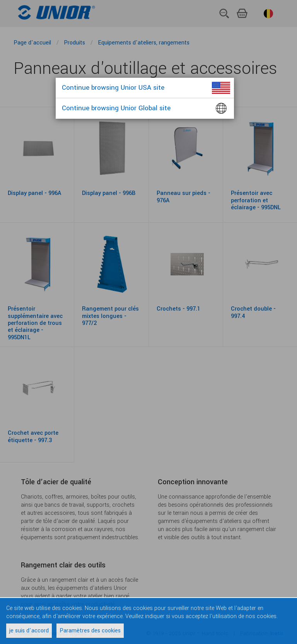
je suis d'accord (29, 631)
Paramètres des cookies (90, 631)
